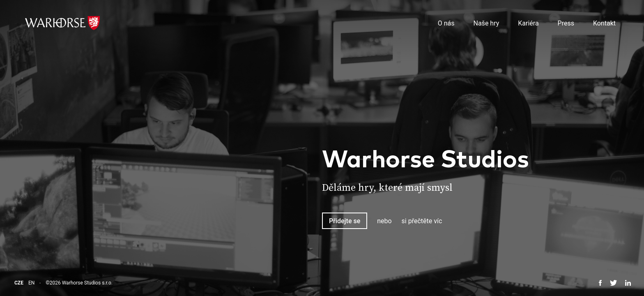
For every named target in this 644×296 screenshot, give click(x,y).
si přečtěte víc (422, 221)
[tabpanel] (483, 192)
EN (31, 283)
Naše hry (486, 23)
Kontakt (604, 23)
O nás (446, 23)
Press (566, 23)
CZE (19, 283)
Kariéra (528, 23)
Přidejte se (345, 221)
